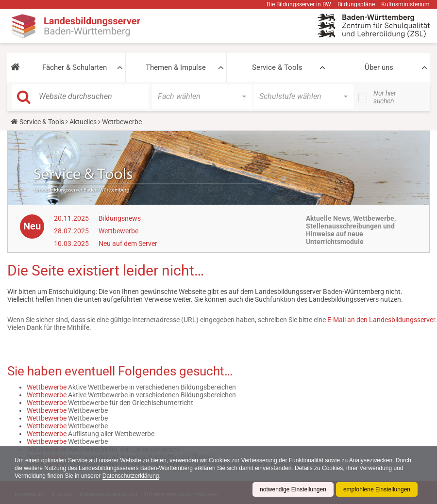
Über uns (379, 67)
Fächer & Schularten (75, 67)
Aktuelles (83, 122)
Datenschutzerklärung (131, 476)
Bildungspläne (356, 4)
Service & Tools (277, 67)
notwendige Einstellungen (293, 489)
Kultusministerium (405, 4)
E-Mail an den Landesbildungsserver (381, 320)
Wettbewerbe (118, 231)
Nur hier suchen (385, 97)
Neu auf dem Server (128, 244)
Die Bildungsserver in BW (299, 4)
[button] (16, 67)
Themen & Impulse (176, 67)
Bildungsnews (120, 218)
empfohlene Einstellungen (377, 489)
